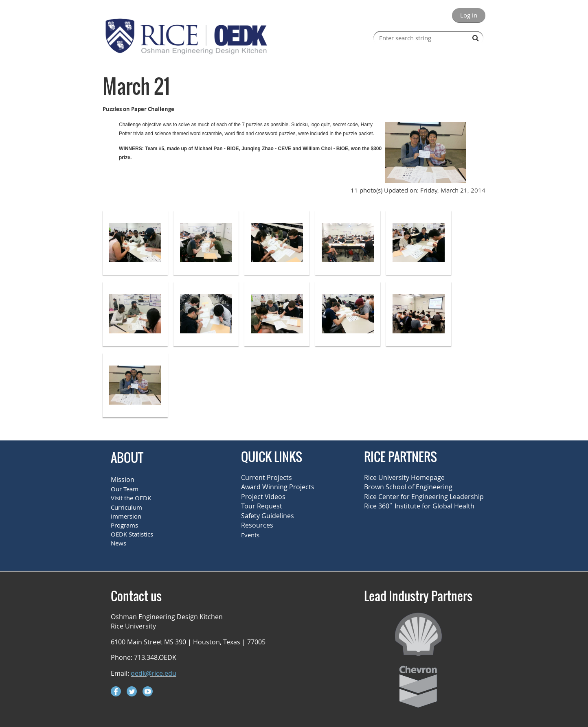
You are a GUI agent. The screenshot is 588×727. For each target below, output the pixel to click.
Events (250, 535)
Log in (469, 15)
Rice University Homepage (404, 477)
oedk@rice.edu (154, 673)
